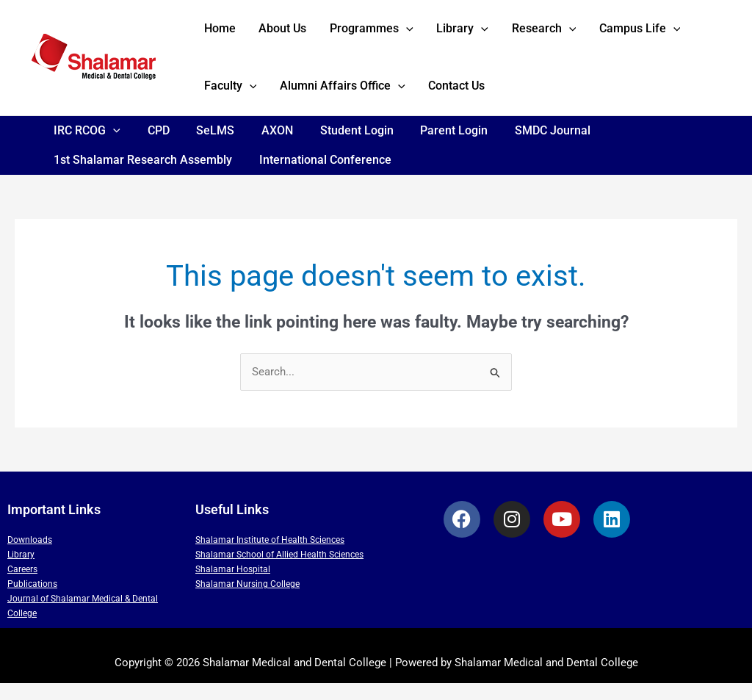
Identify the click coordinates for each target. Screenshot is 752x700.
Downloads (30, 558)
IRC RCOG (86, 148)
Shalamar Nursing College (247, 602)
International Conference (320, 177)
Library (433, 33)
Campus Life (593, 33)
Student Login (341, 147)
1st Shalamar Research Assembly (141, 177)
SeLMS (207, 147)
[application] (385, 33)
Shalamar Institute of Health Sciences (270, 558)
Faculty (674, 33)
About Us (270, 33)
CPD (153, 147)
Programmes (350, 33)
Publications (32, 602)
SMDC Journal (531, 147)
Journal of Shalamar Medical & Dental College (83, 624)
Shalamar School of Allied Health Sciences (279, 572)
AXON (265, 147)
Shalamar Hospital (233, 587)
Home (216, 33)
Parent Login (435, 147)
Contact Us (368, 99)
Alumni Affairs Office (263, 99)
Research (505, 33)
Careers (22, 587)
